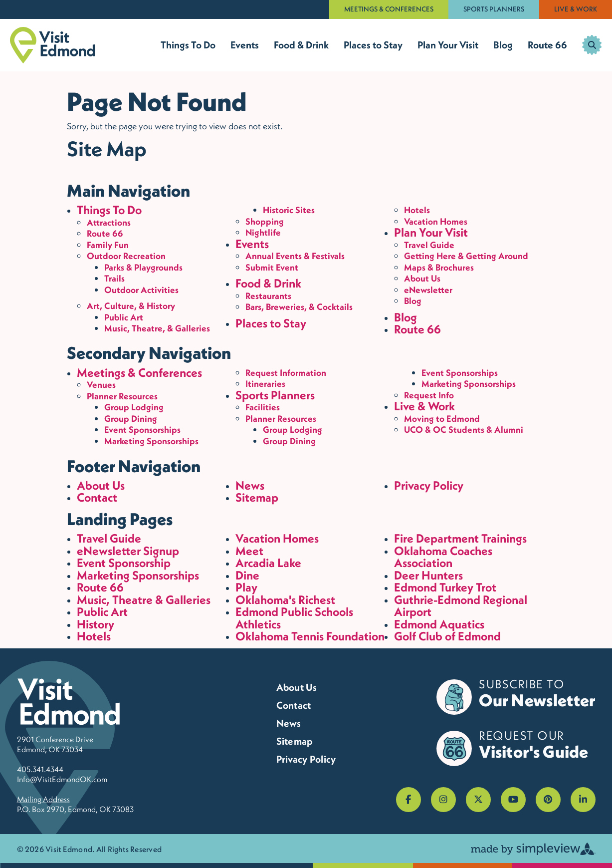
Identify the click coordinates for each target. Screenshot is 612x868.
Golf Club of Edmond (447, 636)
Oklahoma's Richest (285, 600)
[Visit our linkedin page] (583, 800)
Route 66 (547, 45)
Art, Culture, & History (131, 306)
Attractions (109, 222)
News (250, 485)
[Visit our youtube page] (513, 800)
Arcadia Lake (268, 563)
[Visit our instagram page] (443, 800)
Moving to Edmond (442, 419)
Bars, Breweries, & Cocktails (299, 307)
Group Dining (131, 419)
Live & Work (576, 9)
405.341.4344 (40, 769)
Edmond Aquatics (439, 624)
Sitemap (257, 497)
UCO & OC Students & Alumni (464, 430)
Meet (249, 551)
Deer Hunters (428, 575)
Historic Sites (289, 210)
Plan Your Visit (448, 45)
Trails (114, 278)
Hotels (417, 210)
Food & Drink (301, 45)
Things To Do (188, 45)
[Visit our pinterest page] (548, 800)
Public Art (124, 317)
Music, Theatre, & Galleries (157, 328)
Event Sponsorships (142, 430)
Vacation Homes (436, 221)
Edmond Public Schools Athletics (294, 618)
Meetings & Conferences (389, 9)
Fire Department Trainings (460, 538)
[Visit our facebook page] (408, 800)
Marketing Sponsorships (151, 441)
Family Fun (108, 245)
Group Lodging (134, 407)
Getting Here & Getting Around (466, 256)
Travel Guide (429, 245)
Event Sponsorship (124, 563)
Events (245, 45)
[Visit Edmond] (53, 45)
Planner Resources (122, 396)
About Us (422, 278)
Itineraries (265, 384)
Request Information (286, 373)
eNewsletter (428, 290)
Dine (247, 575)
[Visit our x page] (478, 800)
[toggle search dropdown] (592, 45)
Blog (503, 45)
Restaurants (268, 296)
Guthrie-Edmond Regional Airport (461, 606)
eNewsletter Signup (128, 551)
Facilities (263, 407)
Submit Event (272, 267)
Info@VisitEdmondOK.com (62, 779)
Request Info (429, 395)
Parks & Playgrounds (143, 267)
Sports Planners (494, 9)
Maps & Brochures (439, 267)
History (96, 624)
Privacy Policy (429, 485)
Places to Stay (373, 45)
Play (246, 587)
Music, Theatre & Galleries (144, 600)
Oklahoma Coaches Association (443, 557)
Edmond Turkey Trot (445, 587)
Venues (101, 385)
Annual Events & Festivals (295, 256)
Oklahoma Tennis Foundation (310, 636)
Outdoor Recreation (126, 256)
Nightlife (263, 232)
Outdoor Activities (141, 290)
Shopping (265, 221)
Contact (97, 497)
